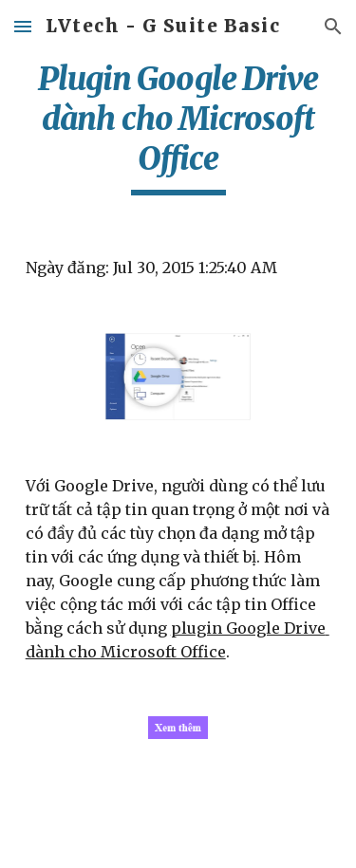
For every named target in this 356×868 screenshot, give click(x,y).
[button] (23, 26)
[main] (178, 127)
